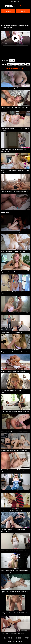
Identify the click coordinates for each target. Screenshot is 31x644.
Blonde (12, 60)
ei (15, 64)
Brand (15, 6)
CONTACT (26, 638)
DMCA (4, 638)
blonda (10, 64)
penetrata (21, 64)
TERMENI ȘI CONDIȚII (15, 638)
